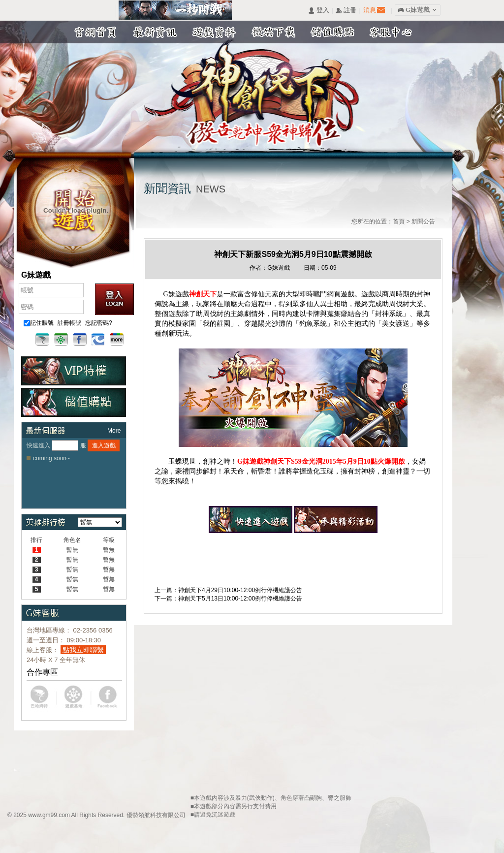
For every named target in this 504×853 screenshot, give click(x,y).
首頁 (399, 221)
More (114, 431)
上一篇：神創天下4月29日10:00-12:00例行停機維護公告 (228, 590)
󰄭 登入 (318, 11)
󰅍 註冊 (346, 11)
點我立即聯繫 (83, 650)
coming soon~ (51, 458)
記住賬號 (39, 323)
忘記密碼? (99, 323)
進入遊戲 (104, 445)
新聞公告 (423, 221)
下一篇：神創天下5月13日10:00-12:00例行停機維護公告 (228, 599)
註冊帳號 (69, 323)
